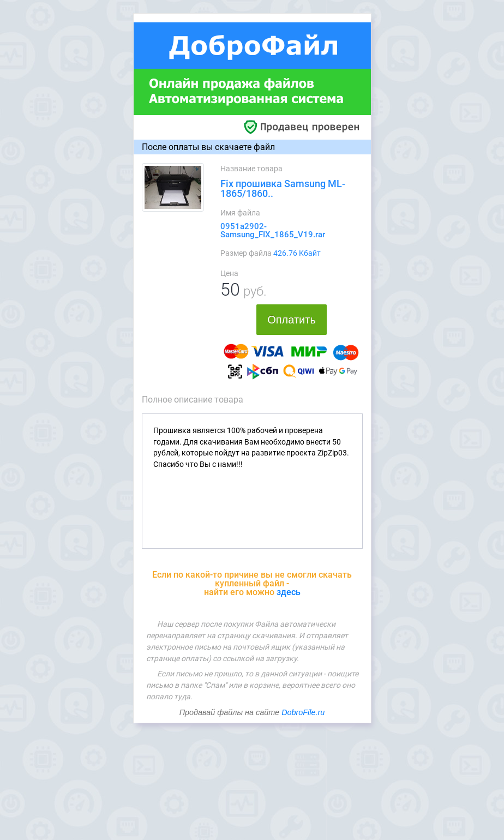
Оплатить (292, 320)
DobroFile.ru (303, 712)
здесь (289, 592)
